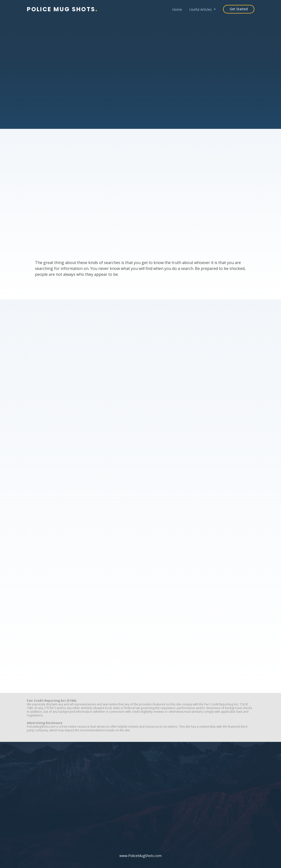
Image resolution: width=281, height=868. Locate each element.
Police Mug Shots (62, 9)
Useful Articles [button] (201, 9)
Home (177, 9)
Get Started (239, 9)
